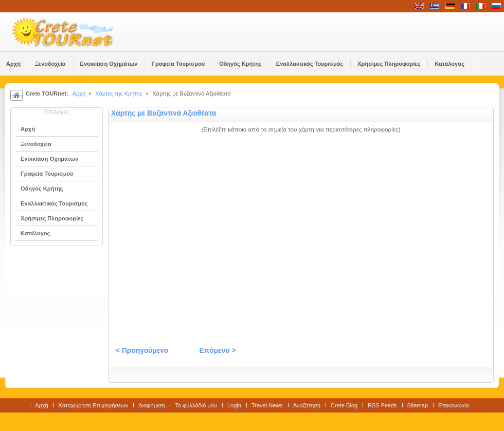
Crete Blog (344, 405)
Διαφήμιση (151, 405)
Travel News (267, 405)
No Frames (301, 237)
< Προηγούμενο (142, 351)
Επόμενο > (217, 351)
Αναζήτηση (307, 405)
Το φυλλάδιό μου (196, 405)
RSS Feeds (382, 405)
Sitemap (418, 405)
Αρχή (79, 93)
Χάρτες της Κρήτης (119, 93)
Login (234, 405)
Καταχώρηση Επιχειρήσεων (94, 405)
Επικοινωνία (454, 405)
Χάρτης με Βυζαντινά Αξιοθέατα (164, 113)
